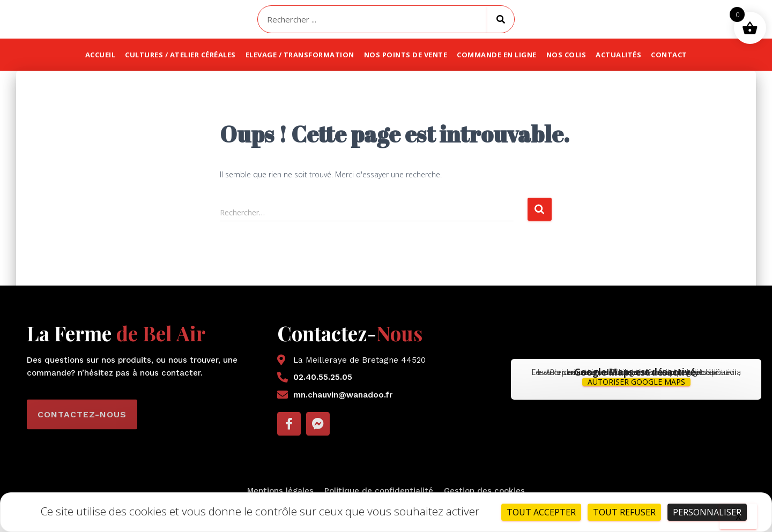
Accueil (101, 55)
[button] (82, 426)
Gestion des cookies (484, 491)
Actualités (618, 55)
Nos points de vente (406, 55)
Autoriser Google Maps (636, 382)
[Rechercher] (501, 19)
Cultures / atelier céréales (180, 55)
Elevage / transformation (300, 55)
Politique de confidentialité (379, 491)
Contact (669, 55)
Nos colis (566, 55)
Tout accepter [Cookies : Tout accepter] (541, 512)
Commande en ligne (497, 55)
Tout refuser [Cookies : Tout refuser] (624, 512)
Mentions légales (280, 491)
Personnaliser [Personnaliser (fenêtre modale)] (707, 512)
